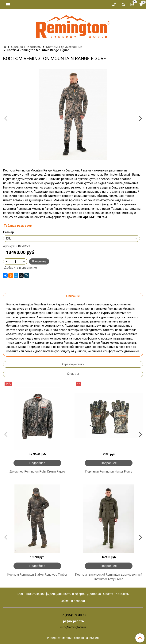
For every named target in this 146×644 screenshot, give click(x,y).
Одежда (17, 47)
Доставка (94, 594)
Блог (20, 594)
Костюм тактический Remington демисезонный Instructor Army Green (109, 577)
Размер (8, 232)
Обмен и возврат (73, 601)
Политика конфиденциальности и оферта (55, 594)
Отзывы (73, 374)
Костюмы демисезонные (64, 47)
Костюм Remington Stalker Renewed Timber (37, 575)
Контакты (123, 594)
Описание (73, 296)
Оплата (108, 594)
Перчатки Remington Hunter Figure (109, 471)
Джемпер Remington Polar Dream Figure (37, 471)
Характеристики (73, 364)
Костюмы (34, 47)
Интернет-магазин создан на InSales (73, 638)
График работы (73, 621)
